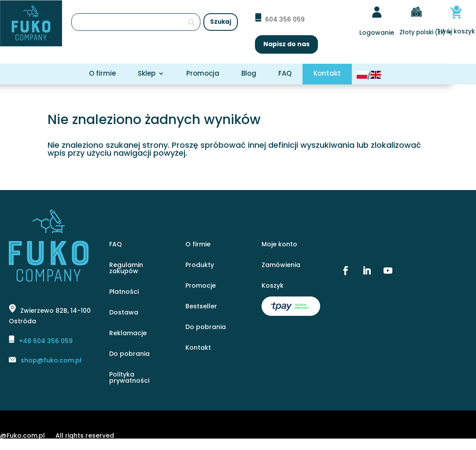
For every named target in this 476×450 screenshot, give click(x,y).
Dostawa (124, 313)
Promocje (201, 286)
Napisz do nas (286, 44)
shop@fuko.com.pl (51, 360)
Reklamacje (128, 334)
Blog (249, 74)
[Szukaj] (136, 22)
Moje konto (279, 245)
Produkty (200, 265)
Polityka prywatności (129, 378)
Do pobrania (129, 354)
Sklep (147, 74)
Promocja (203, 74)
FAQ (285, 74)
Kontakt (327, 74)
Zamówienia (281, 265)
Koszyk (273, 286)
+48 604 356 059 (46, 341)
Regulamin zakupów (126, 269)
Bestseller (201, 307)
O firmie (102, 74)
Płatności (124, 292)
